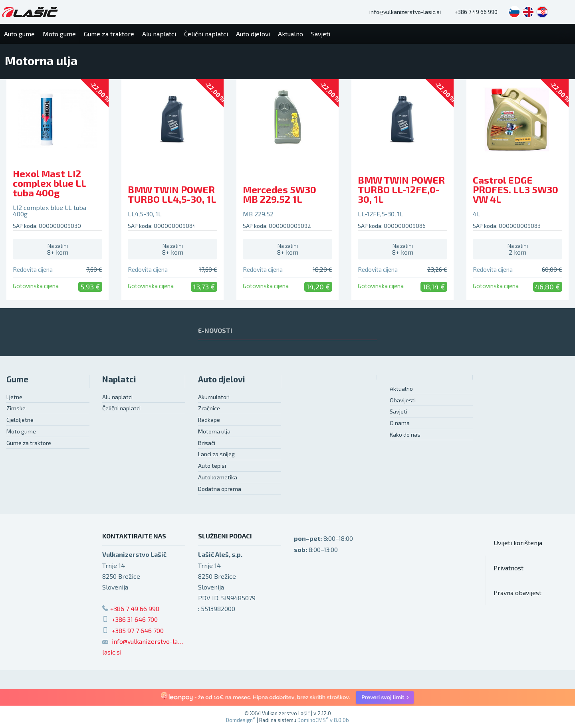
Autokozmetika (218, 477)
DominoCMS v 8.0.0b (323, 720)
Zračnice (209, 408)
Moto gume (21, 431)
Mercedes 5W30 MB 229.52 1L (280, 194)
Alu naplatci (117, 397)
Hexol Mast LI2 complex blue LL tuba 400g (50, 183)
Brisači (207, 443)
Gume (17, 379)
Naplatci (119, 379)
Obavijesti (403, 400)
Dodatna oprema (220, 489)
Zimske (16, 408)
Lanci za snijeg (216, 454)
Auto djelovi (222, 379)
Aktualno (401, 389)
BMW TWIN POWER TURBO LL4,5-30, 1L (172, 194)
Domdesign (241, 720)
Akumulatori (214, 397)
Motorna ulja (214, 431)
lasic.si (112, 652)
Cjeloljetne (20, 420)
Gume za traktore (29, 443)
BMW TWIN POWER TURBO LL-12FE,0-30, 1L (401, 189)
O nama (400, 423)
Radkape (209, 420)
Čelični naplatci (121, 408)
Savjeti (399, 411)
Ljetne (14, 397)
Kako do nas (405, 434)
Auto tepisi (212, 466)
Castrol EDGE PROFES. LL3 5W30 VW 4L (516, 189)
